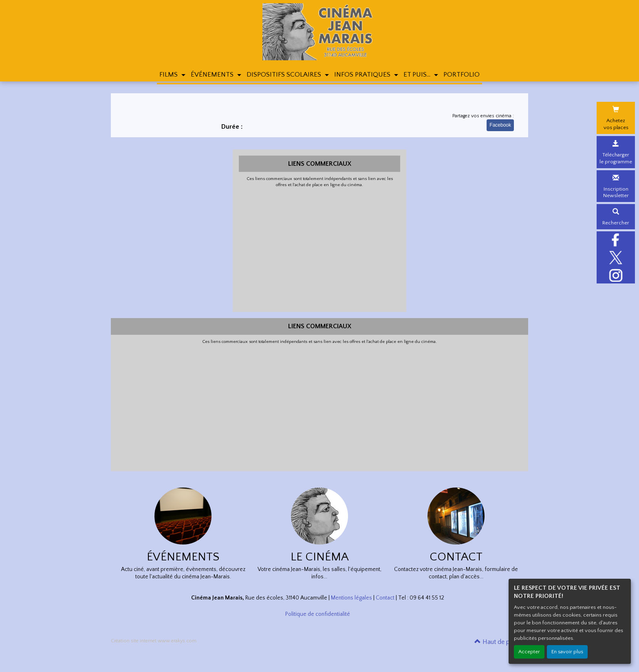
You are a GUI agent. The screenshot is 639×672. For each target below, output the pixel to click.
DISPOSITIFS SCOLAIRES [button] (285, 75)
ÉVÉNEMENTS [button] (213, 75)
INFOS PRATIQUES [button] (363, 75)
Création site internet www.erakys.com (154, 641)
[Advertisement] (320, 249)
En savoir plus (567, 652)
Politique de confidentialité (318, 614)
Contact (385, 598)
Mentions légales (351, 598)
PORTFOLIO (462, 75)
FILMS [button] (169, 75)
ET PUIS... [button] (418, 75)
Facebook (500, 125)
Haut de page (497, 642)
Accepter (529, 652)
